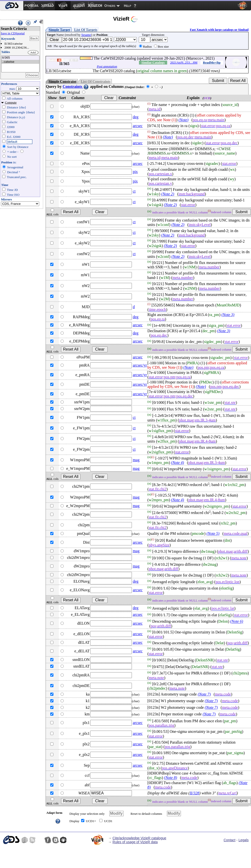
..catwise (20, 62)
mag (136, 460)
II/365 (20, 58)
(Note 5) (213, 533)
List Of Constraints (95, 81)
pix (135, 172)
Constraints (76, 86)
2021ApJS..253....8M (184, 62)
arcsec (138, 126)
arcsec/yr (140, 365)
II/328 (195, 793)
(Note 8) (170, 778)
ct (134, 191)
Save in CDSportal (13, 33)
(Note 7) (204, 694)
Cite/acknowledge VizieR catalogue (139, 838)
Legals (244, 840)
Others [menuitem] (110, 6)
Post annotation (107, 66)
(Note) (183, 120)
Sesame (86, 35)
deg (136, 117)
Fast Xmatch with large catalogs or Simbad (219, 30)
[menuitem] (12, 6)
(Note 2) (168, 194)
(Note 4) (178, 463)
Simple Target (59, 30)
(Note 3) (228, 315)
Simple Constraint (63, 81)
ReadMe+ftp (212, 62)
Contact (229, 840)
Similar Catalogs (153, 62)
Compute (11, 102)
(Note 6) (237, 622)
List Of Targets (86, 30)
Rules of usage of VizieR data (135, 842)
